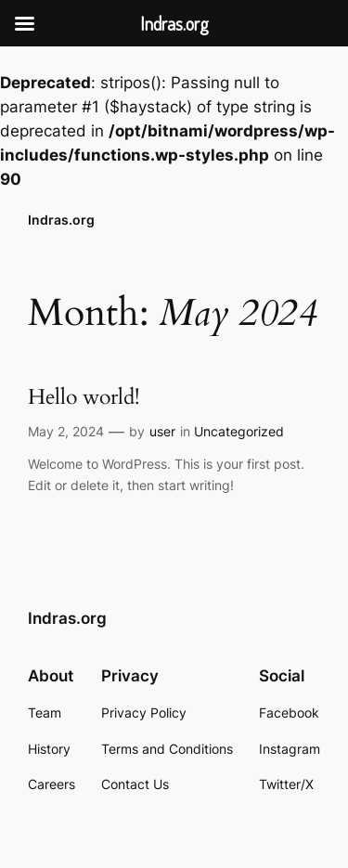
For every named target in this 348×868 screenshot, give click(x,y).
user (162, 431)
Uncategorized (239, 431)
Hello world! (84, 398)
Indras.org (61, 220)
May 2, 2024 (66, 431)
